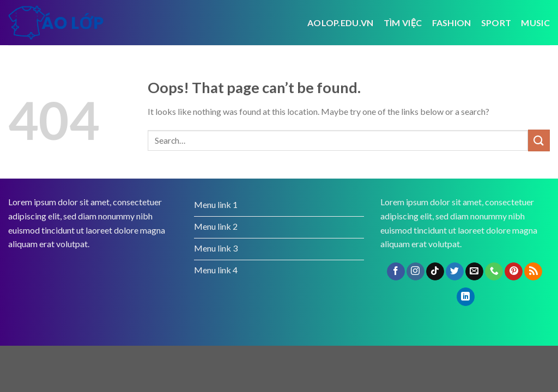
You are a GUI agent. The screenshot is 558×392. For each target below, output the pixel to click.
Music (535, 23)
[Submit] (539, 140)
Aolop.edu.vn (341, 23)
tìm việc (403, 23)
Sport (496, 23)
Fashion (452, 23)
